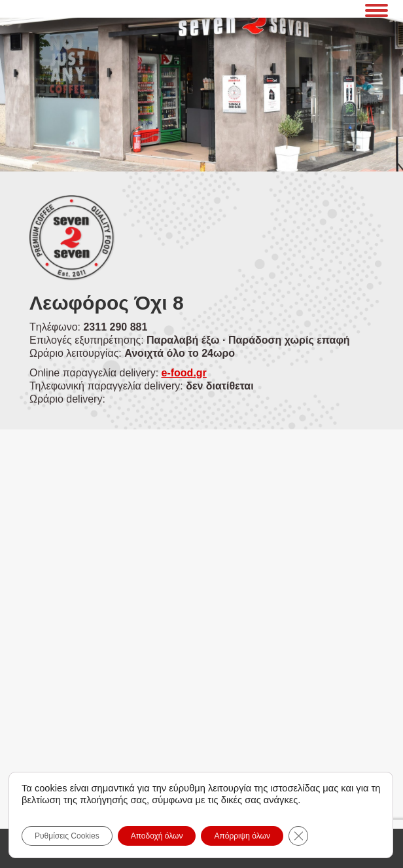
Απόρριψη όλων (242, 836)
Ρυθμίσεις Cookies (67, 836)
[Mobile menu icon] (377, 9)
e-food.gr (184, 373)
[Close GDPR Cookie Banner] (298, 836)
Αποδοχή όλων (157, 836)
